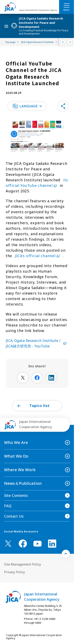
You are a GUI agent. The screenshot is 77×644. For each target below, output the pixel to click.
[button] (27, 106)
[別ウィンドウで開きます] (23, 378)
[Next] (70, 42)
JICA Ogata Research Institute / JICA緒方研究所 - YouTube (37, 343)
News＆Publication (23, 483)
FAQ (8, 506)
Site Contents (16, 495)
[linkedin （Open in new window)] (52, 544)
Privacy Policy (14, 572)
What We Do (16, 456)
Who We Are (16, 442)
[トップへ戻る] (66, 554)
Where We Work (20, 470)
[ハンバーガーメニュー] (67, 5)
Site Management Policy (23, 564)
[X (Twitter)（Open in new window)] (8, 544)
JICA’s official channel (38, 256)
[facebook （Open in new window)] (23, 544)
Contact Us (14, 516)
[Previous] (63, 42)
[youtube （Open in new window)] (37, 544)
